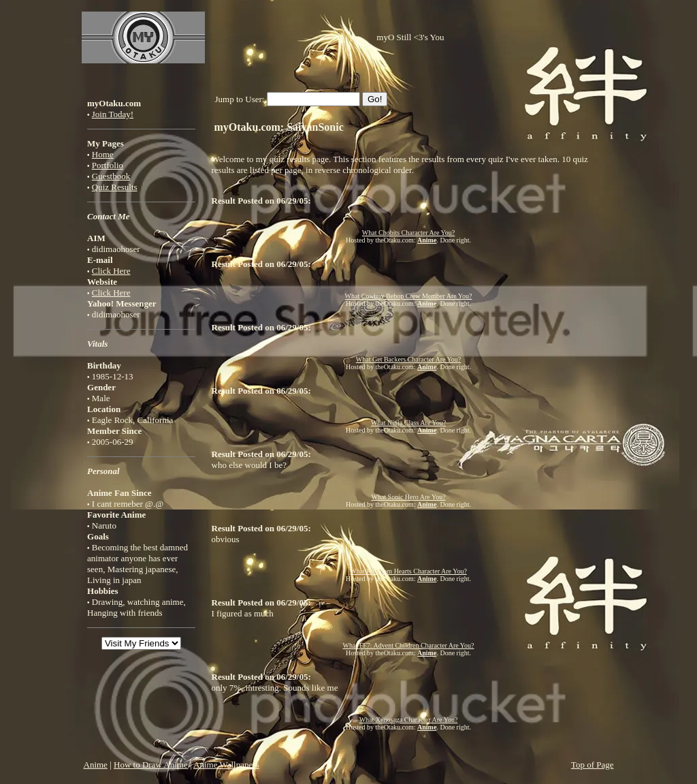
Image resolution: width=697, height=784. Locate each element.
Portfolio (108, 165)
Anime (96, 765)
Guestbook (111, 176)
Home (103, 154)
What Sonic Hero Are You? (408, 497)
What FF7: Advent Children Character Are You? (409, 645)
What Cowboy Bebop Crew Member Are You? (409, 296)
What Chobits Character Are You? (408, 233)
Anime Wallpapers (226, 765)
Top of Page (593, 765)
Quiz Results (115, 187)
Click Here (111, 271)
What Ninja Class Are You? (408, 423)
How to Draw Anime (151, 765)
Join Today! (113, 114)
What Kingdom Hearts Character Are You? (408, 571)
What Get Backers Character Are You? (408, 359)
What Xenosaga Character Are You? (409, 720)
